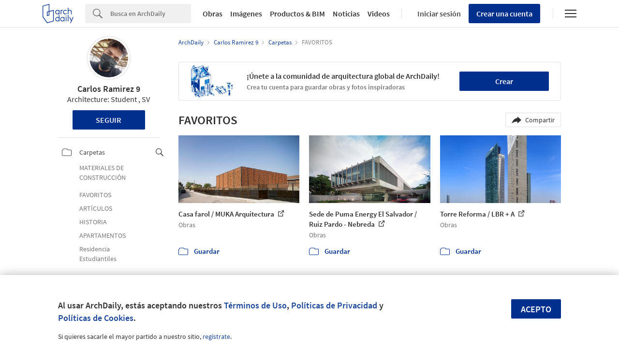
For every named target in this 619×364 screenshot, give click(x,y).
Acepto (536, 309)
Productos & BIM (297, 14)
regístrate (216, 336)
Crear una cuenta (504, 14)
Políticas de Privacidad (334, 305)
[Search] (151, 14)
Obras (213, 14)
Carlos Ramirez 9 (109, 89)
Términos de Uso (255, 305)
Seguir (109, 120)
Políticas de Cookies (96, 318)
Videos (379, 14)
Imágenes (246, 14)
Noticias (346, 14)
